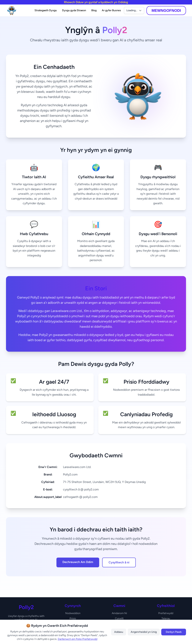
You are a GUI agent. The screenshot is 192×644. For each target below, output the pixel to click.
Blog (94, 10)
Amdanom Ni (119, 613)
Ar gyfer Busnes (111, 10)
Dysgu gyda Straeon (74, 10)
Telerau (166, 618)
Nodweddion (73, 613)
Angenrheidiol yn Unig (144, 632)
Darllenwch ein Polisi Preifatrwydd (78, 639)
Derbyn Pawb (174, 632)
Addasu (119, 632)
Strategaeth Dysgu (46, 10)
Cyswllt (119, 618)
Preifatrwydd (166, 613)
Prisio (73, 618)
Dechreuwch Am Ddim (78, 562)
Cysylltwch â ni (119, 562)
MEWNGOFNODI (166, 10)
